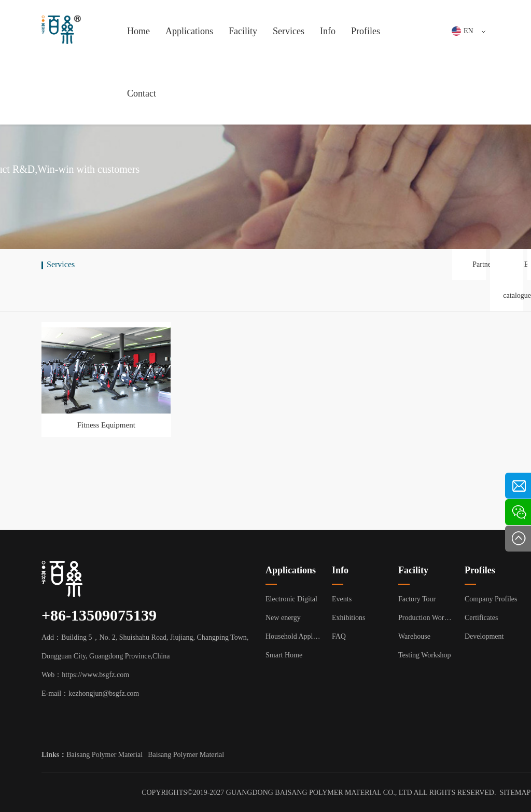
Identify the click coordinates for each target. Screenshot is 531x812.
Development (484, 636)
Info (328, 31)
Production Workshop (426, 618)
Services (289, 31)
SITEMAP (515, 793)
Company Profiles (491, 599)
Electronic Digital (291, 599)
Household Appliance (294, 636)
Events (342, 599)
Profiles (366, 31)
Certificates (481, 618)
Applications (189, 31)
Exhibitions (349, 618)
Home (138, 31)
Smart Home (284, 655)
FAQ (339, 636)
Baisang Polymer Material (104, 755)
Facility (243, 31)
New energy (283, 618)
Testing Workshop (424, 655)
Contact (142, 93)
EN (475, 31)
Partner (483, 264)
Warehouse (414, 636)
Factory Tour (417, 599)
